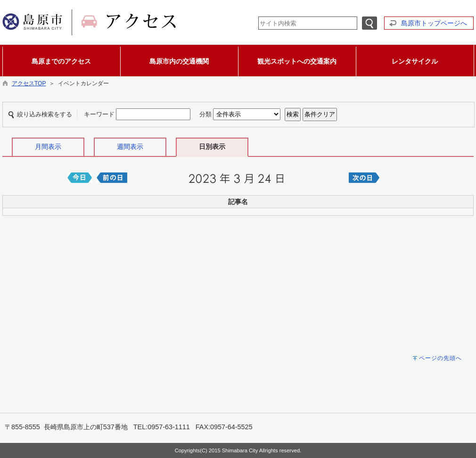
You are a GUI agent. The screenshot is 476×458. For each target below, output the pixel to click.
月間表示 (48, 147)
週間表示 (130, 147)
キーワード (99, 114)
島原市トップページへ (434, 23)
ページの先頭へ (440, 358)
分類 (205, 114)
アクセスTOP (29, 83)
